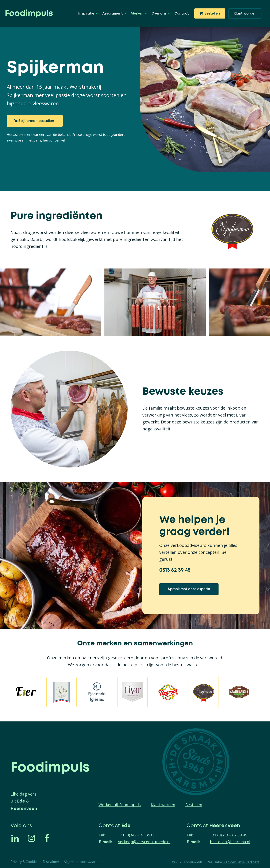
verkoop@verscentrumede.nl (144, 842)
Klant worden (163, 805)
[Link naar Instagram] (34, 838)
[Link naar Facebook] (51, 838)
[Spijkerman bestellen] (35, 121)
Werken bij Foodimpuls (120, 805)
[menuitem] (88, 13)
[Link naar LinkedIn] (18, 838)
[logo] (29, 13)
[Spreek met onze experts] (189, 589)
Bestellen (194, 805)
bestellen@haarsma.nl (230, 842)
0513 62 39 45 (175, 570)
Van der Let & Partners (241, 862)
